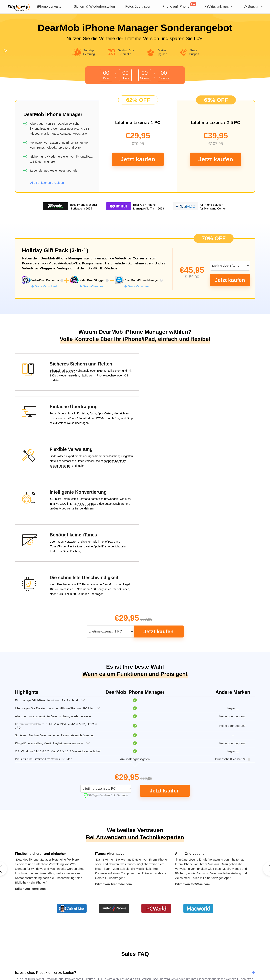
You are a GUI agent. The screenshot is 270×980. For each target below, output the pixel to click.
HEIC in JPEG (202, 419)
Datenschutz (138, 953)
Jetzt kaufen (138, 159)
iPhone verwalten (50, 6)
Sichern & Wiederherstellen (94, 6)
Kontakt (112, 953)
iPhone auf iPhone (179, 5)
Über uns (98, 953)
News (123, 953)
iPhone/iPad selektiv (56, 371)
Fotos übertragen (138, 6)
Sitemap (183, 953)
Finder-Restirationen (65, 462)
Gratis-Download (44, 286)
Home (86, 953)
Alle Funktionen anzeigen (47, 183)
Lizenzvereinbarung (162, 953)
